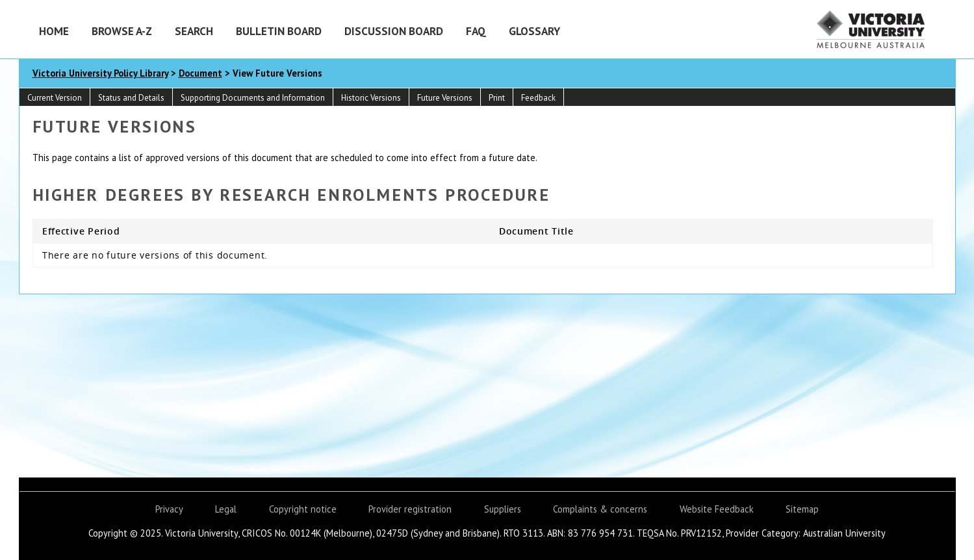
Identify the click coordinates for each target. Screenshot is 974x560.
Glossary (534, 31)
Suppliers (503, 509)
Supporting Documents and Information (253, 98)
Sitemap (802, 509)
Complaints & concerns (600, 509)
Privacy (169, 509)
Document (200, 73)
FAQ (476, 31)
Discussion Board (394, 31)
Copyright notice (303, 509)
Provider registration (410, 509)
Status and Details (131, 98)
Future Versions (445, 98)
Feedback (538, 98)
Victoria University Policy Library (100, 73)
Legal (226, 509)
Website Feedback (717, 509)
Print (497, 98)
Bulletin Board (279, 31)
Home (54, 31)
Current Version (55, 98)
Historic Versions (371, 98)
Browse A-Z (122, 31)
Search (194, 31)
